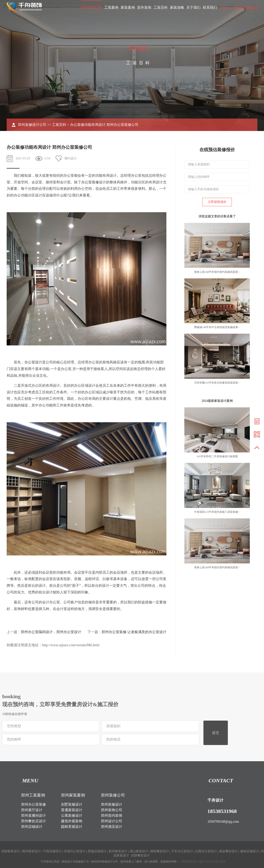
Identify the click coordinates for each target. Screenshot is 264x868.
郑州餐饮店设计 (33, 821)
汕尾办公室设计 (206, 851)
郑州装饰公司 (112, 810)
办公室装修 (90, 182)
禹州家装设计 (32, 851)
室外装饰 (144, 7)
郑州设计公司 (112, 821)
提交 (216, 733)
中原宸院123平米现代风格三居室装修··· (217, 512)
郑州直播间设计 (33, 815)
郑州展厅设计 (32, 810)
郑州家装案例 (73, 795)
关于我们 (193, 7)
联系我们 (210, 7)
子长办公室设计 (182, 851)
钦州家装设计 (118, 851)
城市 (223, 862)
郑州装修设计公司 (32, 125)
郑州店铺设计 (32, 827)
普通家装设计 (72, 810)
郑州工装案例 (33, 795)
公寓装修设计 (72, 815)
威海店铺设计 (249, 851)
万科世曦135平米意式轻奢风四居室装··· (217, 383)
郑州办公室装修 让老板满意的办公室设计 (134, 632)
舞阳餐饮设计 (160, 851)
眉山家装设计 (139, 851)
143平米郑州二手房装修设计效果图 (217, 456)
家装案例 (128, 7)
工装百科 (161, 7)
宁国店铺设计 (52, 851)
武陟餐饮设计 (140, 855)
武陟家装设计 (11, 851)
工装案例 (111, 7)
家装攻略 (177, 7)
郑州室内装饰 (112, 815)
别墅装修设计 (72, 804)
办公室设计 (33, 362)
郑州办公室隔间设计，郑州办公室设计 (51, 632)
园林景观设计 (72, 827)
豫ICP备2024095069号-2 (206, 862)
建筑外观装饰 (72, 821)
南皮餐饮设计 (229, 851)
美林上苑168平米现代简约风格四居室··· (217, 272)
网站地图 (187, 862)
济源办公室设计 (75, 851)
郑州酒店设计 (112, 827)
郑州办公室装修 (33, 804)
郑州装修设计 (112, 804)
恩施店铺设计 (97, 851)
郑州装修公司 (91, 7)
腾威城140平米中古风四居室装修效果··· (217, 327)
